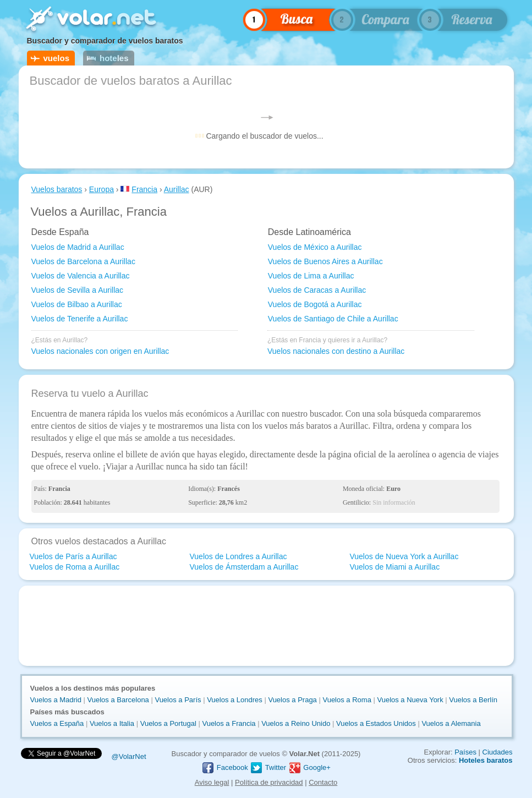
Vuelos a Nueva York (410, 700)
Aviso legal (212, 782)
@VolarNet (129, 756)
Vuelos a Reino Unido (296, 723)
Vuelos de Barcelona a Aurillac (83, 261)
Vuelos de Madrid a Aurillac (78, 247)
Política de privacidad (269, 782)
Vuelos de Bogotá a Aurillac (315, 304)
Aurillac (177, 189)
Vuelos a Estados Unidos (376, 723)
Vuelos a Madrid (56, 700)
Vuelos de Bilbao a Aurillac (77, 304)
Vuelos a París (178, 700)
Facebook (225, 767)
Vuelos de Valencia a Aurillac (81, 276)
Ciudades (498, 752)
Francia (144, 189)
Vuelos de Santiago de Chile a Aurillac (333, 319)
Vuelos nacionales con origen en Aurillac (100, 351)
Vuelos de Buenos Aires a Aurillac (325, 261)
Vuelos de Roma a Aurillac (75, 567)
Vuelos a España (57, 723)
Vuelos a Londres (235, 700)
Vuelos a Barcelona (118, 700)
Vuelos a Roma (347, 700)
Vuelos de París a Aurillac (73, 556)
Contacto (323, 782)
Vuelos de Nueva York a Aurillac (404, 556)
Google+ (309, 767)
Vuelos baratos (57, 189)
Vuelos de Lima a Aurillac (311, 276)
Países (465, 752)
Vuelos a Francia (229, 723)
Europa (102, 189)
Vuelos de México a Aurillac (315, 247)
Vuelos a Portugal (168, 723)
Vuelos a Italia (112, 723)
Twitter (268, 767)
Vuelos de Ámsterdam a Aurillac (244, 567)
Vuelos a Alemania (451, 723)
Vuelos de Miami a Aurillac (394, 567)
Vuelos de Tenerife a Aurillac (80, 319)
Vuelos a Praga (292, 700)
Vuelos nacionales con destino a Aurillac (336, 351)
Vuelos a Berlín (473, 700)
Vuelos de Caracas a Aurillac (317, 290)
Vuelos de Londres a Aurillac (238, 556)
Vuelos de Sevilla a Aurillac (78, 290)
